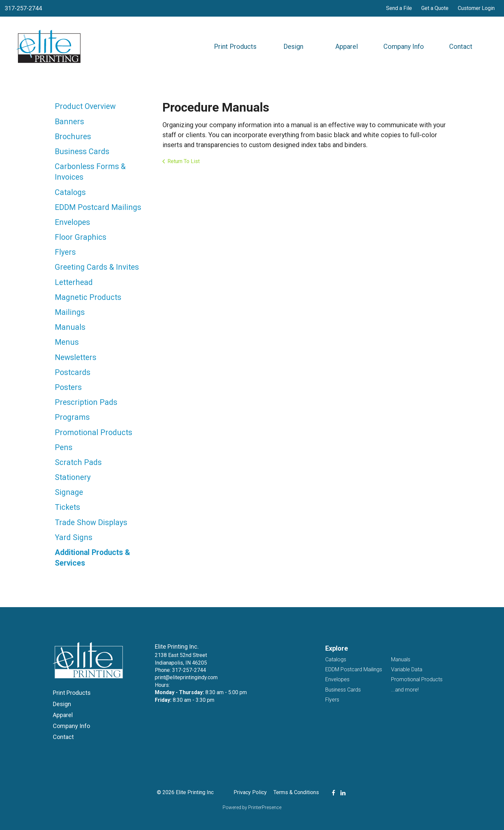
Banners (69, 122)
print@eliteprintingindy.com (186, 677)
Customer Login (476, 8)
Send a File (399, 8)
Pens (64, 448)
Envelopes (72, 222)
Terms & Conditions (296, 792)
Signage (69, 492)
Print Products (235, 46)
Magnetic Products (88, 297)
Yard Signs (74, 538)
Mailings (70, 312)
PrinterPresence (265, 807)
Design (293, 46)
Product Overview (85, 106)
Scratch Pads (78, 462)
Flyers (65, 252)
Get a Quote (435, 8)
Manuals (70, 327)
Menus (67, 342)
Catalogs (70, 192)
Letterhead (74, 282)
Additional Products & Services (93, 558)
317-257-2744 (23, 8)
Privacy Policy (250, 792)
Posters (68, 387)
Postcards (73, 372)
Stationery (73, 477)
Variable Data (407, 669)
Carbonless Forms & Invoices (90, 172)
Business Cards (82, 152)
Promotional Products (94, 433)
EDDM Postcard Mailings (98, 207)
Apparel (347, 46)
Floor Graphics (81, 237)
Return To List (184, 161)
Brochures (73, 137)
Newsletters (76, 358)
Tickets (67, 507)
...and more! (405, 690)
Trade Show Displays (91, 523)
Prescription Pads (86, 402)
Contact (461, 46)
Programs (72, 417)
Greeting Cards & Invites (97, 267)
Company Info (404, 46)
